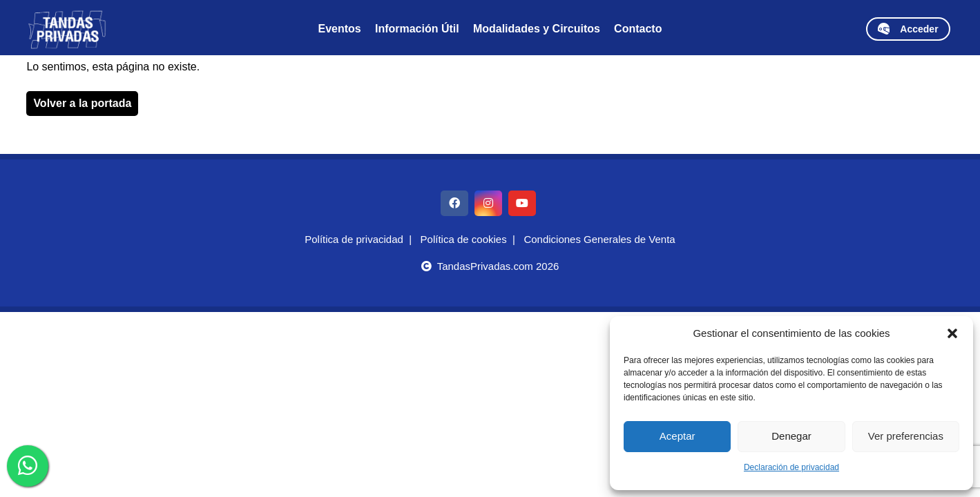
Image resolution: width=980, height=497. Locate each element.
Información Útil (417, 29)
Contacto (638, 29)
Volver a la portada (82, 103)
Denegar (791, 436)
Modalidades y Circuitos (537, 29)
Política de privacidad (354, 239)
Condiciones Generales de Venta (599, 239)
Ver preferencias (906, 436)
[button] (952, 333)
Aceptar (678, 436)
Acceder (908, 29)
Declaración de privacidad (791, 467)
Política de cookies (464, 239)
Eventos (340, 29)
